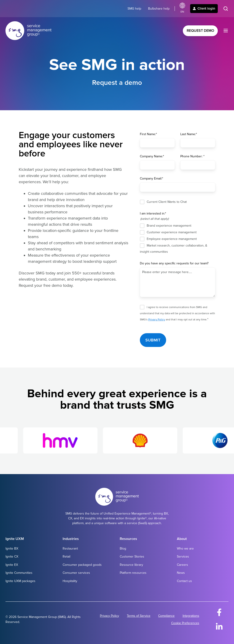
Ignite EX (12, 565)
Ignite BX (12, 549)
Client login (204, 8)
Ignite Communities (19, 573)
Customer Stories (132, 557)
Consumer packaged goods (82, 565)
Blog (123, 549)
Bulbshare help (159, 9)
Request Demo (200, 31)
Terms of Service (139, 616)
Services (183, 557)
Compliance (166, 616)
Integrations (191, 616)
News (181, 573)
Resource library (131, 565)
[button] (226, 9)
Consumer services (76, 573)
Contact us (184, 581)
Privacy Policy (157, 320)
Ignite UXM (15, 539)
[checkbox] (178, 238)
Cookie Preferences (185, 623)
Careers (182, 565)
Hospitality (70, 581)
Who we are (185, 549)
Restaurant (70, 549)
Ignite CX (12, 557)
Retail (66, 557)
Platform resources (133, 573)
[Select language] (182, 9)
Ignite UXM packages (20, 581)
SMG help (134, 9)
